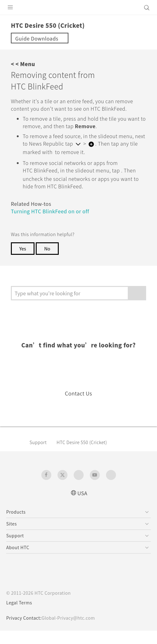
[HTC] (79, 7)
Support (39, 455)
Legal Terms (21, 616)
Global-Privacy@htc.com (73, 631)
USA (82, 506)
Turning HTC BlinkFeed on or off (54, 224)
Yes (23, 262)
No (48, 262)
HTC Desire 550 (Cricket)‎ (86, 455)
